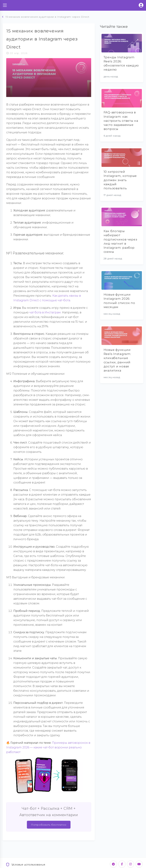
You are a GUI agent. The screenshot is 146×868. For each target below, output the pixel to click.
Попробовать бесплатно (49, 825)
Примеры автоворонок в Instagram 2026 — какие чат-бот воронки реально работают (48, 747)
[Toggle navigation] (5, 5)
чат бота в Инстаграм (45, 312)
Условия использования (25, 865)
